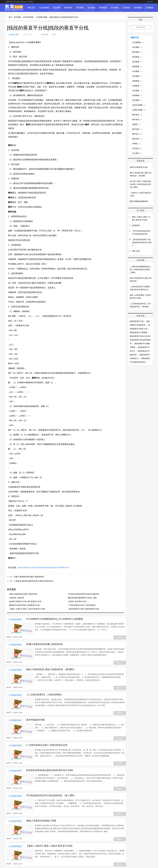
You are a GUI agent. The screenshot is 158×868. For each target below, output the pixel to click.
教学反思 (137, 129)
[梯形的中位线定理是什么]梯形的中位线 (24, 605)
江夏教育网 (9, 2)
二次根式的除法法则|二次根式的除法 (82, 605)
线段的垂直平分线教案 (138, 332)
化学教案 (115, 8)
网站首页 (31, 8)
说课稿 (136, 124)
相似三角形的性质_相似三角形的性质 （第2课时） (51, 669)
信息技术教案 (139, 105)
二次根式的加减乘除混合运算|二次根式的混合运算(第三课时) (140, 270)
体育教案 (137, 95)
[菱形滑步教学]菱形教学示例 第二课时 (82, 597)
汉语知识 (137, 148)
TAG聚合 (30, 2)
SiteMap (23, 2)
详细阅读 (120, 637)
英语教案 (80, 8)
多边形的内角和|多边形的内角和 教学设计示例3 (50, 770)
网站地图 (17, 2)
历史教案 (126, 8)
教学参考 (137, 119)
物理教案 (103, 8)
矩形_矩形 (136, 251)
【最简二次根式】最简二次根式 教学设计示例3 (27, 609)
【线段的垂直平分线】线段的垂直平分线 (83, 609)
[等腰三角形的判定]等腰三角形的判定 (45, 644)
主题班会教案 (139, 110)
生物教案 (149, 8)
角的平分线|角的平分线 (139, 167)
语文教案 (57, 8)
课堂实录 (137, 139)
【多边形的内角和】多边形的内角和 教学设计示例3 (142, 242)
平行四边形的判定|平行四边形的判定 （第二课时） (51, 795)
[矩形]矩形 (136, 225)
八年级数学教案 (41, 17)
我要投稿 (150, 2)
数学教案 (68, 8)
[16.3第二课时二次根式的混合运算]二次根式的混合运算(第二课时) (140, 184)
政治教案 (91, 8)
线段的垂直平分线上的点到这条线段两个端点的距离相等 (140, 340)
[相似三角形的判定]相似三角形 (41, 820)
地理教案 (138, 8)
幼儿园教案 (44, 8)
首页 (10, 17)
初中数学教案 (28, 17)
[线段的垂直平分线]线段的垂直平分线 (64, 17)
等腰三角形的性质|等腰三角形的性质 (28, 577)
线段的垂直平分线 (137, 321)
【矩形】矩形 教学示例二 (78, 601)
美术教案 (137, 100)
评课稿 (136, 144)
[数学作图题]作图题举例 (139, 201)
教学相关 (137, 115)
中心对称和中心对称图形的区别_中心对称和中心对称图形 (55, 619)
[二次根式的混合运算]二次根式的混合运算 (47, 745)
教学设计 (137, 134)
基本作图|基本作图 (35, 720)
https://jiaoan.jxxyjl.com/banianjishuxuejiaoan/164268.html (43, 568)
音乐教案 (137, 91)
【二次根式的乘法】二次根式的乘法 (44, 694)
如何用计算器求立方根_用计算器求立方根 (25, 601)
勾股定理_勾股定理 (17, 597)
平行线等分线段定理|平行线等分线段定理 (84, 594)
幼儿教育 (137, 153)
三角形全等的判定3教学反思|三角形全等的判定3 (32, 581)
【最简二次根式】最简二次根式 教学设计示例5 (49, 846)
